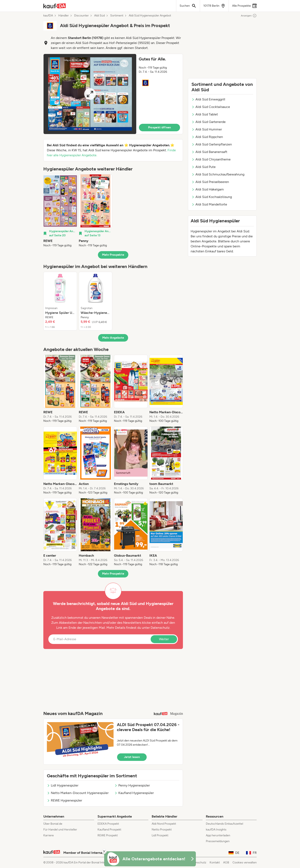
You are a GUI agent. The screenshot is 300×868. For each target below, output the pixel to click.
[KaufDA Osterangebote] (150, 859)
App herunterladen (218, 835)
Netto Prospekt (162, 830)
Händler (64, 16)
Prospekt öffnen (160, 127)
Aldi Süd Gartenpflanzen (212, 144)
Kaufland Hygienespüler (134, 793)
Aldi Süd (99, 16)
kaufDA (48, 16)
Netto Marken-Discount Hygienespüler (78, 793)
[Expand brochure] (90, 94)
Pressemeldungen (218, 841)
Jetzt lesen (132, 757)
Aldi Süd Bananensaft (209, 152)
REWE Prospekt (108, 835)
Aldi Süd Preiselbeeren (210, 182)
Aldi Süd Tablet (205, 114)
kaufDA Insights (216, 830)
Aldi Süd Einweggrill (208, 99)
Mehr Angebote (113, 338)
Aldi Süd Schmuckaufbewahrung (218, 174)
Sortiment (117, 16)
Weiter (164, 639)
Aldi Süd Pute (204, 167)
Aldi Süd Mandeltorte (209, 204)
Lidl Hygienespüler (63, 785)
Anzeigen (249, 16)
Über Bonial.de (53, 824)
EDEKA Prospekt (108, 824)
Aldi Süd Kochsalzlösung (212, 197)
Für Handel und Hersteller (60, 830)
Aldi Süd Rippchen (207, 137)
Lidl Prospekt (160, 835)
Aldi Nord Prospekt (164, 824)
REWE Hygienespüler (64, 800)
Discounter (81, 16)
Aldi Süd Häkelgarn (208, 189)
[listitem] (60, 211)
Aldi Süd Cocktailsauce (211, 107)
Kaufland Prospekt (109, 830)
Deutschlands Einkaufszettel (224, 824)
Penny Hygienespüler (132, 785)
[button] (113, 94)
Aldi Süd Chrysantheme (211, 159)
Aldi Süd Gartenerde (209, 122)
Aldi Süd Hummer (207, 129)
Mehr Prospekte (113, 255)
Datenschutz (160, 628)
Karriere (49, 835)
